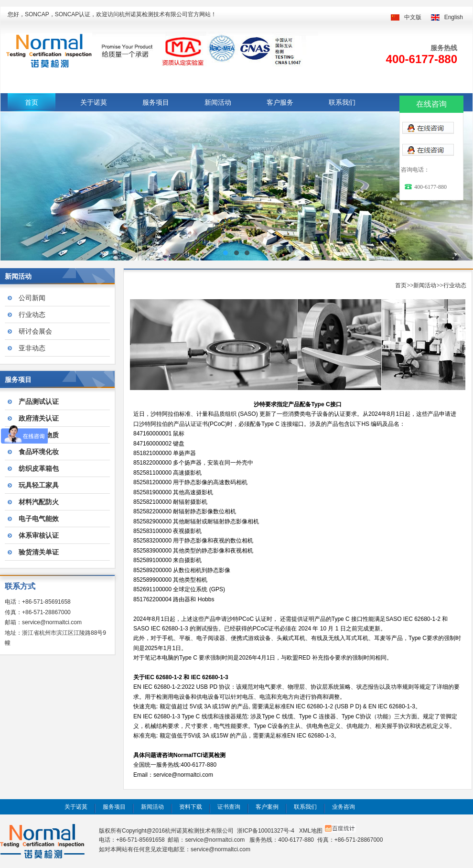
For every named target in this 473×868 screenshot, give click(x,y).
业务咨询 (344, 807)
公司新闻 (32, 298)
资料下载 (191, 807)
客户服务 (280, 102)
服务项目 (156, 102)
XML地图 (311, 831)
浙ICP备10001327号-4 (266, 831)
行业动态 (32, 315)
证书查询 (229, 807)
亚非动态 (32, 348)
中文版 (413, 17)
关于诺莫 (94, 102)
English (454, 17)
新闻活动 (218, 102)
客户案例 (267, 807)
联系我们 (342, 102)
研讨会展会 (35, 331)
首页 (32, 102)
